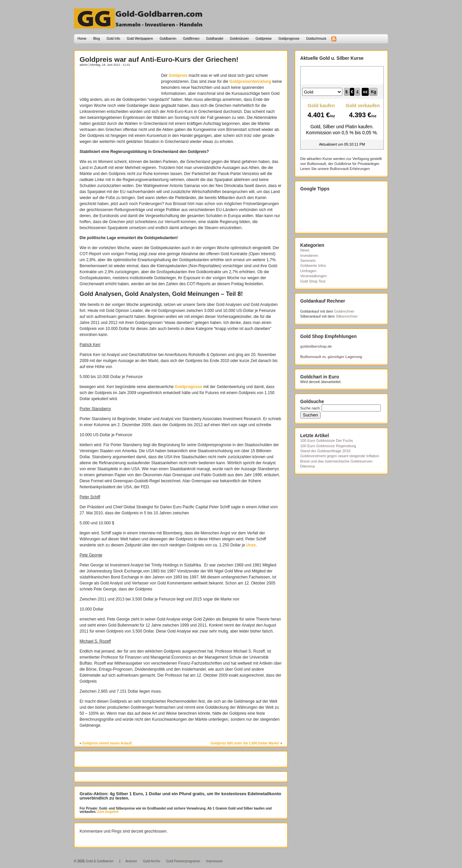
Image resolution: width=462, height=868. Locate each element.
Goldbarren (168, 39)
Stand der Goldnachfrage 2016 (325, 451)
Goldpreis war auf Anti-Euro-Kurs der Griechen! (159, 59)
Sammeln (308, 261)
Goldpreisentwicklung (250, 81)
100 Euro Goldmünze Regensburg (328, 446)
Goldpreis (178, 75)
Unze (251, 545)
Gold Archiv (152, 861)
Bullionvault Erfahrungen (350, 169)
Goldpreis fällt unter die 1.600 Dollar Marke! (245, 743)
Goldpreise (263, 39)
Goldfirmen (191, 39)
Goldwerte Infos (313, 266)
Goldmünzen (240, 39)
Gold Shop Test (313, 281)
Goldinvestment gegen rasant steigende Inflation (340, 456)
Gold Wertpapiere (140, 39)
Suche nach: (310, 408)
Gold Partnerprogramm (183, 861)
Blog (97, 39)
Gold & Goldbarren (99, 861)
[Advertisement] (119, 82)
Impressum (214, 861)
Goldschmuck (316, 39)
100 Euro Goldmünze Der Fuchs (327, 441)
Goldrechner (344, 311)
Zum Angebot (107, 812)
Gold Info (113, 39)
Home (82, 39)
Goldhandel (214, 39)
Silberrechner (346, 316)
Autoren (131, 861)
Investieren (309, 255)
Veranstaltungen (314, 276)
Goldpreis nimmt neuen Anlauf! (107, 743)
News (305, 250)
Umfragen (308, 271)
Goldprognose (289, 39)
